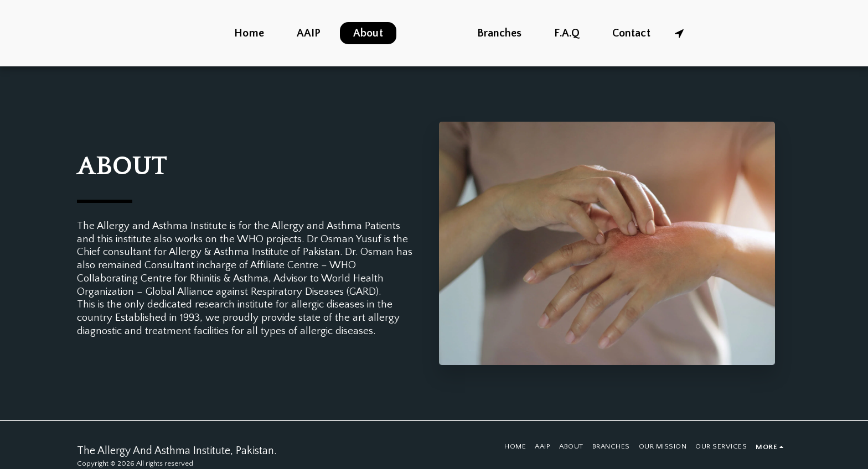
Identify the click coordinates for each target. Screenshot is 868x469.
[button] (709, 33)
